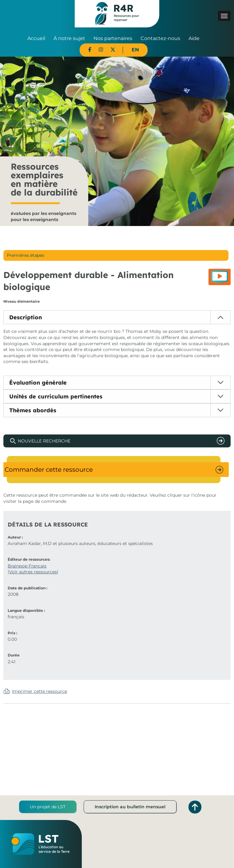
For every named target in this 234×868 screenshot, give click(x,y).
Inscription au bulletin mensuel (130, 807)
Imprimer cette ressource (40, 691)
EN (135, 50)
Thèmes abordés (33, 410)
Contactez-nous (160, 38)
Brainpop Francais (27, 566)
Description (26, 317)
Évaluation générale (38, 383)
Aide (194, 38)
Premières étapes (26, 255)
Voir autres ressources (33, 572)
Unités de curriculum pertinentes (56, 396)
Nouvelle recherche (44, 441)
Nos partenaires (113, 38)
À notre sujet (69, 38)
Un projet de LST (48, 807)
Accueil (36, 38)
